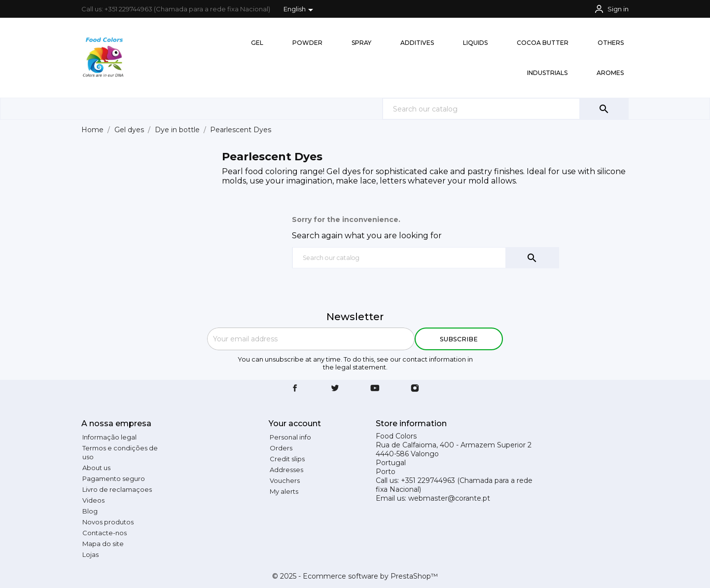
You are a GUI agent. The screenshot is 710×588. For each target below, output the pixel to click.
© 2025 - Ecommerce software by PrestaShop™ (355, 576)
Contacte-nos (105, 533)
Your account (295, 423)
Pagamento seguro (114, 478)
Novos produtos (108, 522)
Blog (90, 511)
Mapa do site (103, 544)
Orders (281, 448)
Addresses (286, 470)
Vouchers (285, 480)
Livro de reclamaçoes (117, 489)
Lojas (90, 554)
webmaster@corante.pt (449, 498)
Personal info (290, 437)
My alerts (284, 491)
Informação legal (109, 437)
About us (96, 468)
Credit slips (287, 459)
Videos (93, 500)
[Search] (505, 109)
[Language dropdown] (300, 10)
